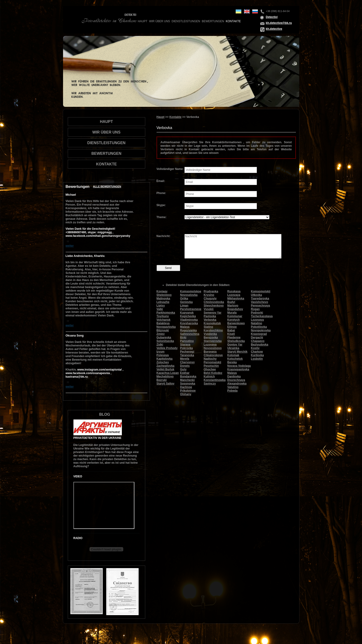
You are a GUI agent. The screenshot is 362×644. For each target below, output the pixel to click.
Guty (183, 369)
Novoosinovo (213, 348)
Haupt (143, 21)
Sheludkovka (236, 341)
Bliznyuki (163, 330)
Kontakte (233, 21)
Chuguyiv (210, 298)
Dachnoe (186, 387)
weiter (70, 246)
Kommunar (235, 316)
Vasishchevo (260, 302)
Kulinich (209, 376)
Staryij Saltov (166, 384)
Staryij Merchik (237, 352)
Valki (160, 309)
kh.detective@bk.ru (279, 23)
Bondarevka (188, 376)
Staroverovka (213, 341)
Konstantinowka (215, 380)
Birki (183, 337)
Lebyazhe (163, 302)
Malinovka (163, 298)
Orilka (184, 298)
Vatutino (233, 387)
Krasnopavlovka (238, 369)
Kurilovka (258, 355)
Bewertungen (213, 21)
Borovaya (210, 352)
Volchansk (164, 320)
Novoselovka (189, 295)
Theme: (162, 217)
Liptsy (161, 306)
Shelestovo (164, 295)
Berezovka (211, 337)
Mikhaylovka (236, 298)
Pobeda (232, 391)
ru (255, 11)
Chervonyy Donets (187, 364)
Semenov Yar (213, 313)
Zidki (160, 345)
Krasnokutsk (212, 323)
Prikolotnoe (188, 391)
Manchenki (187, 380)
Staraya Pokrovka (187, 346)
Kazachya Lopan (168, 373)
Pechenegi (187, 352)
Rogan (255, 309)
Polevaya (163, 355)
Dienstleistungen (186, 21)
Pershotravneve (191, 309)
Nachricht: (164, 236)
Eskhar (185, 373)
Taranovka (187, 355)
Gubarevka (164, 337)
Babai (231, 330)
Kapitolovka (165, 359)
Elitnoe (232, 327)
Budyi (231, 302)
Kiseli (231, 334)
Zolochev (163, 362)
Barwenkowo (236, 323)
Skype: (161, 205)
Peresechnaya (261, 306)
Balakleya (163, 323)
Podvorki (257, 313)
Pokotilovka (259, 327)
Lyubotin (257, 359)
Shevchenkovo (214, 306)
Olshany (186, 394)
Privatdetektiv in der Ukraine (98, 438)
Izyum (161, 352)
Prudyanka (211, 291)
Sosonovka (188, 384)
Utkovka (257, 295)
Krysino (209, 295)
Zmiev (161, 334)
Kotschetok (235, 359)
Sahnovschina (190, 334)
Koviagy (162, 291)
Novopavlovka (166, 327)
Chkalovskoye (213, 355)
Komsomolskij (261, 291)
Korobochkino (213, 330)
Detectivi (272, 17)
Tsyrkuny (163, 316)
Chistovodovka (214, 302)
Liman (184, 306)
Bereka (232, 362)
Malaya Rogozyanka (189, 329)
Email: (161, 181)
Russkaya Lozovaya (234, 293)
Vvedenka (210, 334)
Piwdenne (234, 337)
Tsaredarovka (260, 298)
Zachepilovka (166, 366)
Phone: (161, 193)
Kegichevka (188, 316)
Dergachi (257, 337)
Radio (78, 538)
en (247, 11)
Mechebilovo (165, 376)
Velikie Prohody (167, 348)
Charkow (257, 352)
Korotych (234, 320)
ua (238, 11)
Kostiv (255, 348)
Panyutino (187, 341)
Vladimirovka (189, 320)
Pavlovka (210, 316)
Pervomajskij (213, 362)
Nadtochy (210, 359)
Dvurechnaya (236, 380)
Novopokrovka (261, 330)
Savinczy (210, 384)
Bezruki (162, 380)
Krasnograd (259, 334)
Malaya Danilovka (234, 375)
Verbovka (210, 320)
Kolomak (233, 355)
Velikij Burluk (165, 369)
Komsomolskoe (191, 291)
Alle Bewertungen (107, 186)
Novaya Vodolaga (239, 366)
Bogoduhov (235, 309)
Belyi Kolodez (213, 373)
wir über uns (160, 21)
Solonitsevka (165, 341)
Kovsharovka (189, 323)
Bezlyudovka (260, 345)
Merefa (185, 359)
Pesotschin (211, 366)
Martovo (233, 306)
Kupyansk (187, 313)
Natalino (257, 323)
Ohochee (210, 369)
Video (78, 476)
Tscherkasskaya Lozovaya (262, 318)
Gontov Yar (235, 345)
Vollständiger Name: (170, 169)
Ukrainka (233, 348)
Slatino (209, 327)
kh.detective (274, 29)
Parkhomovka (166, 313)
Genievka (186, 302)
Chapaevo (258, 341)
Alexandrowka (237, 384)
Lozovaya (210, 345)
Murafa (232, 313)
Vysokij (209, 309)
